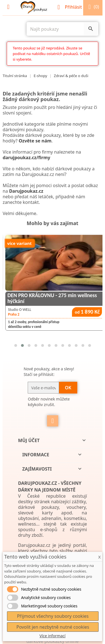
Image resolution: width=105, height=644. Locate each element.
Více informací (53, 636)
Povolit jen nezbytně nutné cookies (53, 627)
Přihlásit (70, 7)
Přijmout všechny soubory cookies (53, 616)
